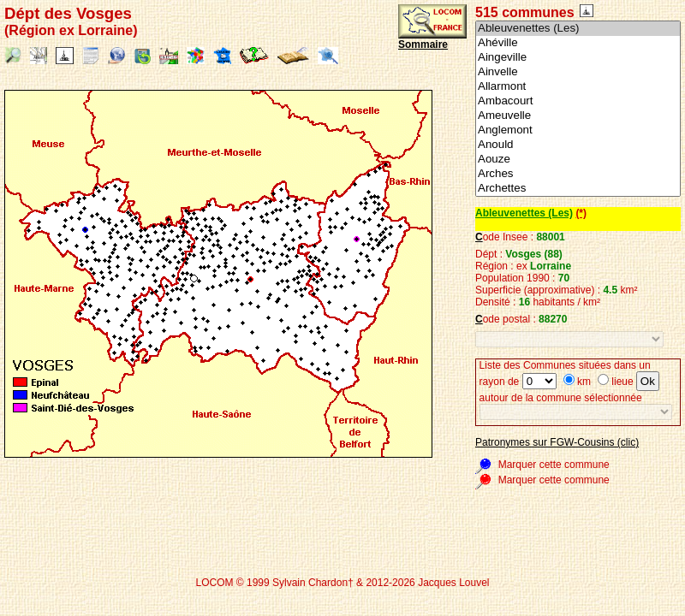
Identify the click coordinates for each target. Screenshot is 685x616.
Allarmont (578, 87)
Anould (578, 145)
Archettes (578, 189)
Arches (578, 174)
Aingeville (578, 58)
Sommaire (423, 44)
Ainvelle (578, 72)
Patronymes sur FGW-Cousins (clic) (557, 442)
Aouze (578, 160)
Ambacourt (578, 101)
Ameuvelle (578, 116)
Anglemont (578, 130)
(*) (581, 213)
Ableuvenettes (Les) (578, 29)
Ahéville (578, 43)
